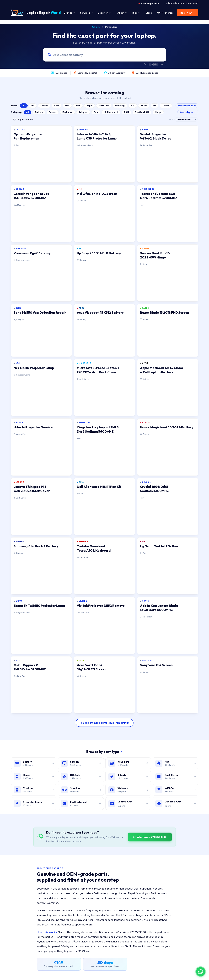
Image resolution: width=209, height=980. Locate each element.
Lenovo (44, 106)
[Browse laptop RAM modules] (128, 804)
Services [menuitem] (86, 13)
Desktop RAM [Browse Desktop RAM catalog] (142, 112)
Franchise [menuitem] (166, 13)
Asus (78, 106)
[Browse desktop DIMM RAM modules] (175, 804)
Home (96, 27)
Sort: (171, 119)
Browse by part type (105, 752)
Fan (96, 112)
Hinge (158, 112)
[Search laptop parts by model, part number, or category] (102, 55)
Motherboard (111, 112)
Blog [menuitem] (136, 13)
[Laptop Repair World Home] (36, 13)
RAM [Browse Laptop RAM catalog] (126, 112)
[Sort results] (186, 119)
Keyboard (67, 112)
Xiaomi (166, 106)
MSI (133, 106)
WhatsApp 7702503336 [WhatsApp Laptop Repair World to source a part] (150, 837)
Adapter (83, 112)
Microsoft (104, 106)
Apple (89, 106)
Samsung (120, 106)
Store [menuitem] (149, 13)
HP (33, 106)
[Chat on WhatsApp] (201, 972)
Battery (39, 112)
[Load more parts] (105, 723)
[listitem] (41, 154)
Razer (144, 106)
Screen (53, 112)
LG (155, 106)
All (24, 106)
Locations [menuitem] (105, 13)
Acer (57, 106)
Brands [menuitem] (69, 13)
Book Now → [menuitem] (188, 13)
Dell (67, 106)
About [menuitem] (122, 13)
